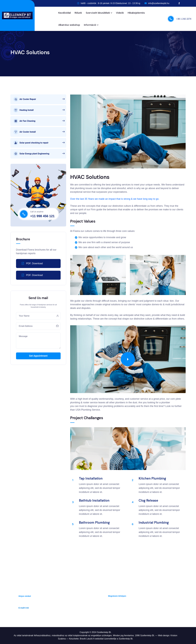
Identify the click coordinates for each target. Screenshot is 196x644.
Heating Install (39, 110)
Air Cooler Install (39, 132)
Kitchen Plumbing (152, 478)
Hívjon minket (25, 596)
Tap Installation (91, 478)
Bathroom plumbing (94, 523)
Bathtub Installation (94, 500)
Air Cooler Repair (39, 99)
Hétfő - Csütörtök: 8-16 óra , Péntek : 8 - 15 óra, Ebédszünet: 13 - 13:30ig (141, 605)
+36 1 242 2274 (184, 19)
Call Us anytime (37, 212)
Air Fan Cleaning (39, 121)
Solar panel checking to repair (39, 143)
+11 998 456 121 (42, 216)
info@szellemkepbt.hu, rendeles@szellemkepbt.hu (41, 604)
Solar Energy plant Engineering (39, 154)
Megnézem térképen (117, 596)
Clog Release (148, 500)
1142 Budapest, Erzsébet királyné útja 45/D (128, 593)
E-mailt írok (24, 608)
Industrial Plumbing (154, 523)
